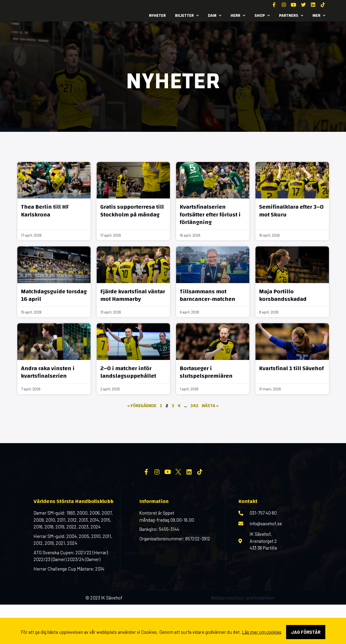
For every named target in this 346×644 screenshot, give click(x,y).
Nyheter (157, 15)
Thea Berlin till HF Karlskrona (45, 211)
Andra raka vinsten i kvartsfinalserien (48, 372)
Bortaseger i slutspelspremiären (206, 372)
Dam (215, 16)
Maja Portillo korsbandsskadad (283, 295)
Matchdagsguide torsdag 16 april (54, 295)
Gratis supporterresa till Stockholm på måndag (132, 211)
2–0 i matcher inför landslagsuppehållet (128, 372)
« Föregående (142, 406)
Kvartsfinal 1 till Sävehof (291, 368)
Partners (291, 16)
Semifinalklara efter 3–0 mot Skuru (291, 211)
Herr (238, 16)
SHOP (262, 16)
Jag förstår (306, 632)
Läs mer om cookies (262, 632)
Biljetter (187, 16)
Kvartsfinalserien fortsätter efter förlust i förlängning (210, 215)
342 (194, 406)
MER (319, 16)
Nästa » (210, 406)
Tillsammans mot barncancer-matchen (207, 295)
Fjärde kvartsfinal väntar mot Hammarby (133, 295)
